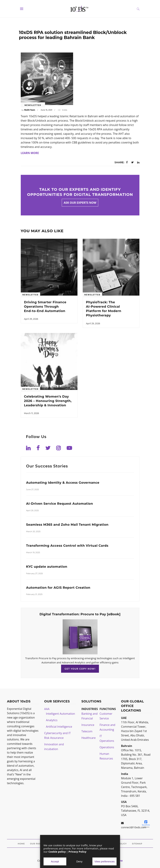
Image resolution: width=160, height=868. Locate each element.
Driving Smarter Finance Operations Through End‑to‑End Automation (45, 307)
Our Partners (39, 844)
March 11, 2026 (32, 413)
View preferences (105, 861)
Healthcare (89, 738)
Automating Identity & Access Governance (63, 483)
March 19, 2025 (33, 552)
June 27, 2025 (33, 489)
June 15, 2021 (46, 110)
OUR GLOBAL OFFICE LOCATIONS (133, 706)
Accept (55, 861)
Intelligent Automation (60, 714)
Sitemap (137, 844)
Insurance (88, 725)
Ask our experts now (80, 203)
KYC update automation (47, 567)
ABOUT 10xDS (19, 701)
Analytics (52, 720)
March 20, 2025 (33, 531)
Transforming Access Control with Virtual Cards (67, 546)
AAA (47, 709)
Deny (79, 861)
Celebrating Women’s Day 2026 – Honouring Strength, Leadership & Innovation (48, 401)
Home (21, 844)
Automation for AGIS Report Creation (58, 588)
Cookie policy (57, 852)
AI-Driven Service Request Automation (60, 504)
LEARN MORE (30, 153)
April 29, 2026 (31, 319)
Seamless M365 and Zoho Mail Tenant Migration (67, 525)
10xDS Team (29, 110)
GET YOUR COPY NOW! (80, 669)
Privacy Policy (78, 852)
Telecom (87, 731)
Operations (107, 747)
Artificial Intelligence (59, 727)
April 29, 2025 (33, 510)
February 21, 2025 (34, 594)
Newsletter (33, 105)
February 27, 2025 (35, 573)
